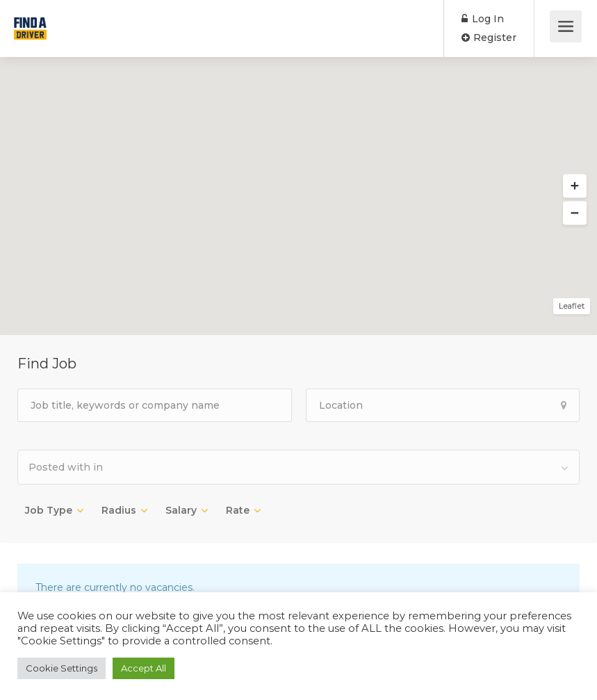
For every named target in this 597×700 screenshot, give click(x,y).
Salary (181, 510)
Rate (238, 510)
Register (489, 38)
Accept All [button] (144, 668)
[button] (575, 186)
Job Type (49, 510)
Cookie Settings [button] (62, 668)
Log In (483, 19)
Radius (119, 510)
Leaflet (572, 306)
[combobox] (298, 467)
